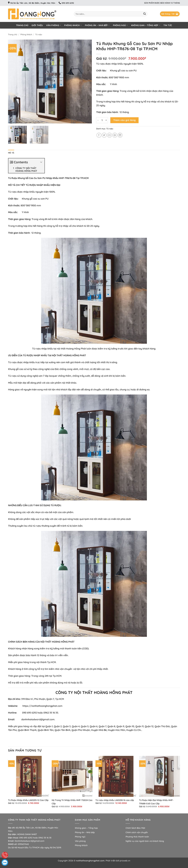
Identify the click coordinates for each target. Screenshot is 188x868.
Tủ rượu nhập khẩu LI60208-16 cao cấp (115, 800)
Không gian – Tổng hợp (146, 25)
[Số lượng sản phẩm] (102, 120)
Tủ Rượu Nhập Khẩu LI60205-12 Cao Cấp (28, 800)
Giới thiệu (37, 25)
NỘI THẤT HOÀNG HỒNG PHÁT (69, 355)
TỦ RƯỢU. (56, 505)
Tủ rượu (39, 34)
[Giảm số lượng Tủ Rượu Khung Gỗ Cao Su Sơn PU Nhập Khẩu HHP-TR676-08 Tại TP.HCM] (98, 120)
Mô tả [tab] (11, 153)
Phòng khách (73, 25)
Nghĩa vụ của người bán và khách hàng (145, 841)
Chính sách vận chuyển (137, 832)
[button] (170, 14)
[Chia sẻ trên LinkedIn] (120, 135)
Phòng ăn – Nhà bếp (97, 25)
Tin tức (168, 25)
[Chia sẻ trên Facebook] (99, 135)
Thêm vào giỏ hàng (124, 120)
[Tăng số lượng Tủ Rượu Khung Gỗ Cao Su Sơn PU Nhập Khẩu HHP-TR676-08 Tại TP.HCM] (106, 120)
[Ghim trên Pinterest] (115, 135)
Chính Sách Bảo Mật (135, 828)
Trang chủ (22, 25)
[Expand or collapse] (41, 162)
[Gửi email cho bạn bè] (109, 135)
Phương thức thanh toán (137, 837)
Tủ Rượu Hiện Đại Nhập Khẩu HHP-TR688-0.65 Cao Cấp (156, 802)
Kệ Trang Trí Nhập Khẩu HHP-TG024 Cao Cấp (72, 802)
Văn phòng (54, 25)
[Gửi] (145, 14)
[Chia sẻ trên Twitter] (104, 135)
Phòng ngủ (120, 25)
